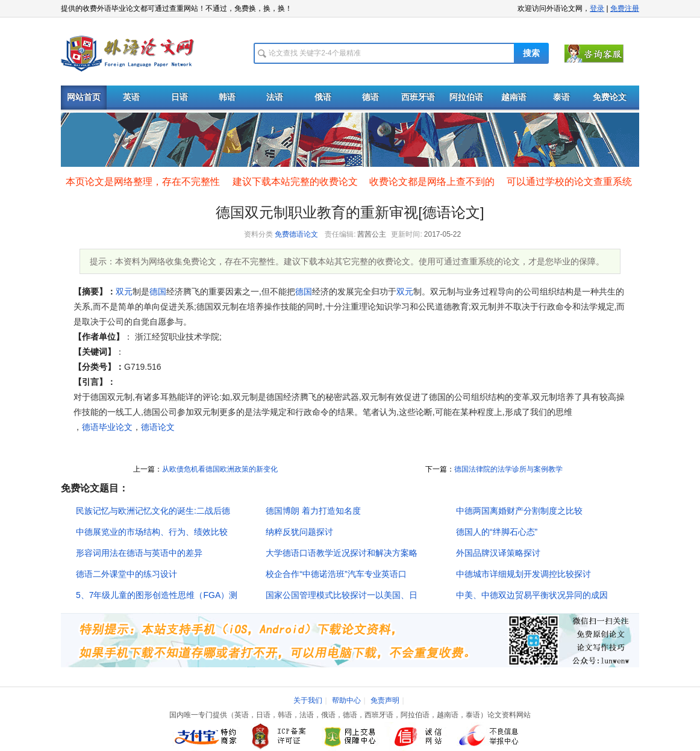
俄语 (323, 97)
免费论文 (610, 97)
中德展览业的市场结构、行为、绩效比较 (152, 532)
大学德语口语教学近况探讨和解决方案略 (342, 553)
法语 (275, 97)
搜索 (531, 53)
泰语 (561, 97)
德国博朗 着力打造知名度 (313, 511)
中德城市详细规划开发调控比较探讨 (523, 574)
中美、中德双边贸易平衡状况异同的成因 (532, 595)
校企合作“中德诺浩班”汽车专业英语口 (336, 574)
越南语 (514, 97)
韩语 (227, 97)
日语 (180, 97)
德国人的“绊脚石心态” (497, 532)
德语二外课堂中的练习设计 (127, 574)
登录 (597, 8)
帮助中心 (346, 700)
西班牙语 (418, 97)
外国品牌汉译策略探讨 (498, 553)
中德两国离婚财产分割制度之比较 (519, 511)
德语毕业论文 (107, 427)
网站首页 (84, 97)
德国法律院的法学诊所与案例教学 (508, 469)
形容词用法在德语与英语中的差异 (139, 553)
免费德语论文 (296, 234)
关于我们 (308, 700)
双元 (124, 291)
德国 (158, 291)
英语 (131, 97)
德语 (370, 97)
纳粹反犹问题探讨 (299, 532)
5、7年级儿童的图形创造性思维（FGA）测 (157, 595)
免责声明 (385, 700)
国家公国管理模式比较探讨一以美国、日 (342, 595)
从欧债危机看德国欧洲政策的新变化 (220, 469)
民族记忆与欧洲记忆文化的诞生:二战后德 (153, 511)
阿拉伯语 (466, 97)
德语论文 (158, 427)
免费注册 (625, 8)
